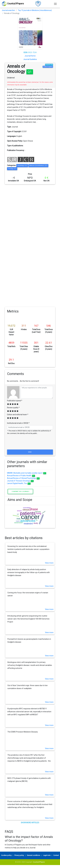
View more (49, 563)
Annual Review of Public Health (21, 476)
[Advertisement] (29, 215)
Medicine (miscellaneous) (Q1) (38, 166)
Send (30, 452)
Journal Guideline (30, 59)
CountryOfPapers (39, 862)
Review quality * (13, 408)
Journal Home (30, 56)
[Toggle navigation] (55, 4)
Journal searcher (8, 10)
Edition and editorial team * (18, 415)
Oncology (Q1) (12, 169)
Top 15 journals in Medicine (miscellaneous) (35, 10)
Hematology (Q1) (22, 166)
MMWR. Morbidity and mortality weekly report (27, 473)
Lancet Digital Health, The (19, 483)
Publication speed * (15, 401)
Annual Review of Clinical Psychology (23, 478)
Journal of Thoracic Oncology (20, 481)
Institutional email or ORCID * (18, 423)
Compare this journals (20, 491)
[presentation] (30, 443)
